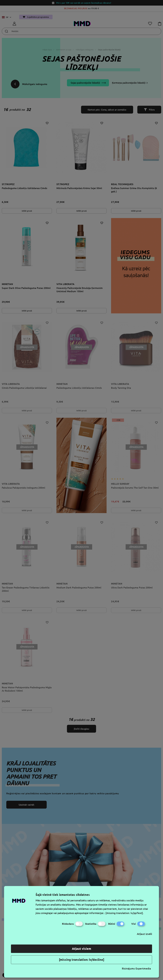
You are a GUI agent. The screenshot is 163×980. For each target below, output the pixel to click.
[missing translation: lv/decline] (82, 960)
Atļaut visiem (81, 949)
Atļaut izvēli (144, 934)
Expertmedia (143, 968)
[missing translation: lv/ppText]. (125, 913)
